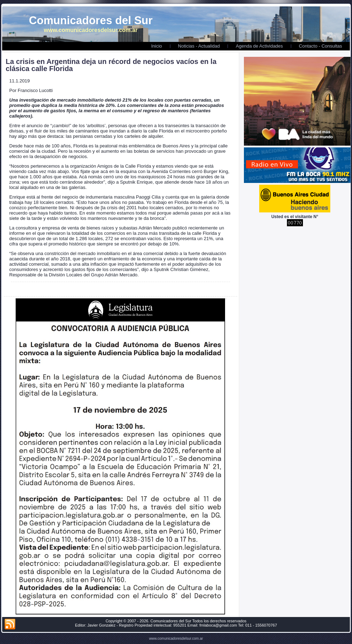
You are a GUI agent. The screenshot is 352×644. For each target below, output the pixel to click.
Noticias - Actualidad (199, 46)
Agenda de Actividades (259, 46)
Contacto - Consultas (321, 46)
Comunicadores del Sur (91, 20)
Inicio (156, 46)
